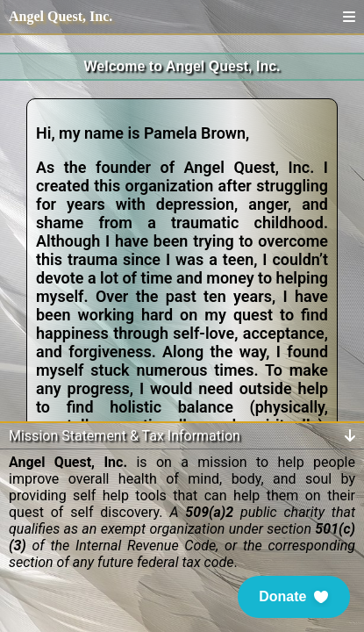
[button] (294, 597)
